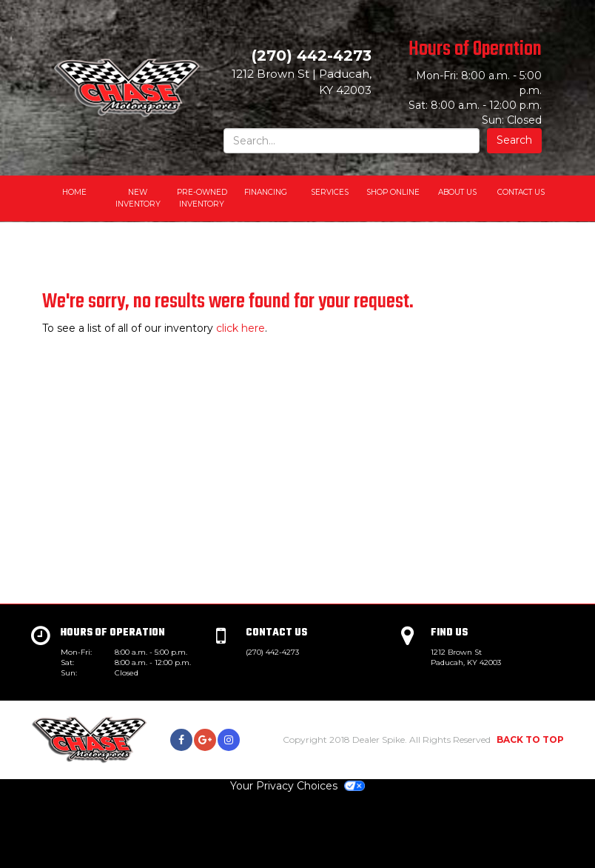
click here (241, 328)
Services (330, 192)
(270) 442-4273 (272, 652)
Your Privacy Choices (297, 786)
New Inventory (138, 198)
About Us (457, 192)
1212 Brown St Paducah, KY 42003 (466, 657)
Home (74, 192)
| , (302, 82)
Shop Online (393, 192)
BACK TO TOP (530, 740)
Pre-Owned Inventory (202, 198)
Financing (266, 192)
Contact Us (521, 192)
